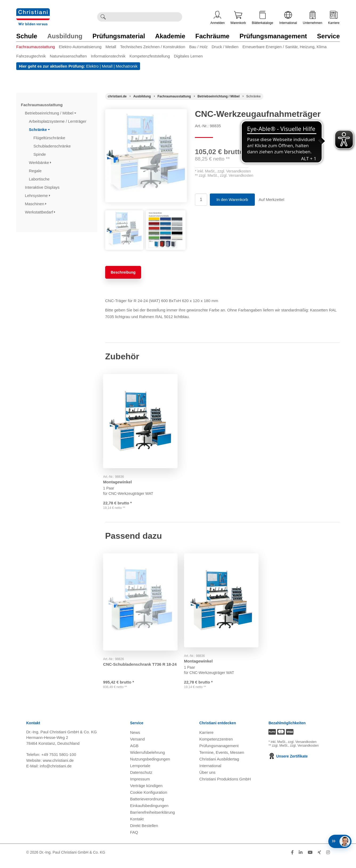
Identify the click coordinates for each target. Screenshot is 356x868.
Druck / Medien (225, 47)
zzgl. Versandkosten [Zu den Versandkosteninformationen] (302, 749)
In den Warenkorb (232, 199)
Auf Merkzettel (272, 199)
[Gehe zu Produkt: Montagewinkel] (142, 420)
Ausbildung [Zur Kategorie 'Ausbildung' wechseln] (65, 36)
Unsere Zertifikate (288, 763)
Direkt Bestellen (144, 832)
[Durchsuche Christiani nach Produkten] (145, 17)
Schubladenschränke (53, 146)
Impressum (140, 786)
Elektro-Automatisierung (80, 47)
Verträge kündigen (146, 793)
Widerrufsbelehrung (148, 759)
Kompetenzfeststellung (150, 56)
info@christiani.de (56, 773)
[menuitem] (38, 48)
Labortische (40, 179)
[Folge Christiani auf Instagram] (328, 859)
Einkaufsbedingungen (149, 813)
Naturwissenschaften (68, 56)
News (135, 739)
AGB (134, 753)
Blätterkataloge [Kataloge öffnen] (263, 18)
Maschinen (36, 204)
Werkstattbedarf (40, 212)
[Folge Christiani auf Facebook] (292, 859)
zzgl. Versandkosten (234, 171)
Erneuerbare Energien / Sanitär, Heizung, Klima (285, 47)
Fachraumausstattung (36, 47)
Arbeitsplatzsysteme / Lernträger (58, 121)
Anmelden (218, 18)
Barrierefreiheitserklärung (153, 819)
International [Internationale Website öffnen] (288, 18)
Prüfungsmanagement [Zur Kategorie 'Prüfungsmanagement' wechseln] (273, 36)
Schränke (40, 129)
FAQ (134, 839)
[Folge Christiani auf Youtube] (310, 859)
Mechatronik (127, 66)
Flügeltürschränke (50, 138)
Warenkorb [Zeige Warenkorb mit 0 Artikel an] (238, 18)
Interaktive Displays (43, 187)
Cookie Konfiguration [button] (149, 799)
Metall (111, 47)
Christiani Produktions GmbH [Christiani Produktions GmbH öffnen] (225, 786)
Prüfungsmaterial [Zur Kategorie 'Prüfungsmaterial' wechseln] (119, 36)
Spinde (40, 154)
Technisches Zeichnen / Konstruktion (153, 47)
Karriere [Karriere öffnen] (334, 18)
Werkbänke (40, 163)
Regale (36, 171)
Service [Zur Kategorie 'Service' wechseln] (328, 36)
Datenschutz (141, 779)
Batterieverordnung (147, 806)
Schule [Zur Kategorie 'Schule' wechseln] (27, 36)
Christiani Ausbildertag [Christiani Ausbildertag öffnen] (219, 766)
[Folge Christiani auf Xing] (319, 859)
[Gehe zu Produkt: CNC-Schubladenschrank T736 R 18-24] (142, 604)
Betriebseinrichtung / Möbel (51, 113)
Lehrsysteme (38, 196)
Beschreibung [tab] (123, 272)
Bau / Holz (198, 47)
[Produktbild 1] (124, 214)
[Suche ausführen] (103, 17)
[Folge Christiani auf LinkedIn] (301, 859)
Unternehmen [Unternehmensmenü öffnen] (312, 18)
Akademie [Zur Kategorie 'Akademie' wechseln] (170, 36)
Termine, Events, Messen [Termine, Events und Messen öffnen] (222, 759)
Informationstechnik (108, 56)
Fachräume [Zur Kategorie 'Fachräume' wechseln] (212, 36)
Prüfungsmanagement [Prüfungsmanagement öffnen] (219, 753)
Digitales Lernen (188, 56)
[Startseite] (117, 96)
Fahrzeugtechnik (31, 56)
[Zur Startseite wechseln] (33, 12)
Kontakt (137, 826)
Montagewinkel (120, 479)
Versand (138, 746)
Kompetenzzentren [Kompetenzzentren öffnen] (216, 746)
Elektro (93, 66)
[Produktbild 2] (166, 214)
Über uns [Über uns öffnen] (207, 779)
